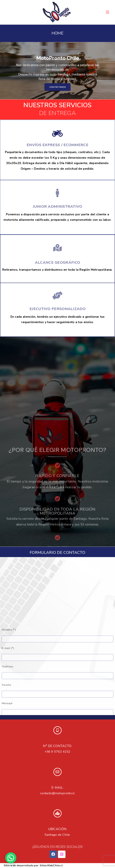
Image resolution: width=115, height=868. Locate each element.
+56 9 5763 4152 (57, 752)
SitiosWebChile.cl (51, 865)
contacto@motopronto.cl (57, 793)
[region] (57, 71)
